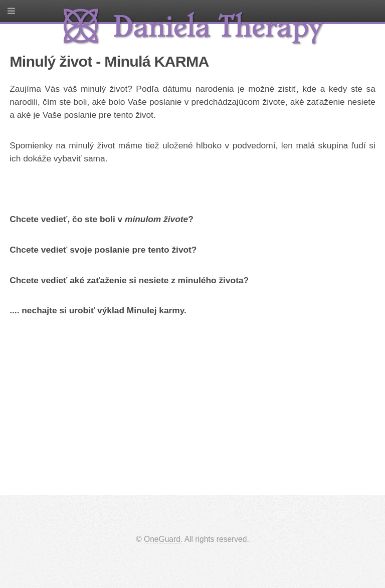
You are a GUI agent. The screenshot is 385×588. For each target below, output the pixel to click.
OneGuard (162, 539)
